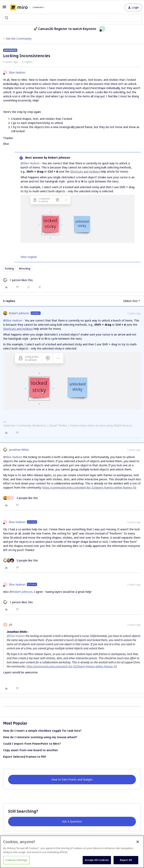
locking (9, 268)
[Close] (138, 842)
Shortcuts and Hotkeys (85, 171)
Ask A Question (72, 821)
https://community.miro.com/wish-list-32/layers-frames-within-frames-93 (89, 487)
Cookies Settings (16, 860)
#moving (25, 268)
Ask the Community (19, 39)
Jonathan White (19, 450)
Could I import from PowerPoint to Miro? (32, 744)
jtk (11, 625)
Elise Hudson (17, 72)
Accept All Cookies (97, 860)
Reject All (126, 860)
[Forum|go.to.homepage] (27, 7)
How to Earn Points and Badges (72, 779)
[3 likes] (21, 498)
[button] (4, 8)
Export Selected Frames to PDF (25, 757)
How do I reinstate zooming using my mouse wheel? (40, 737)
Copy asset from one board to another (31, 750)
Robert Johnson (19, 313)
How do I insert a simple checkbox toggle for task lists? (42, 731)
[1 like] (18, 280)
